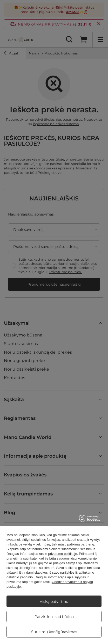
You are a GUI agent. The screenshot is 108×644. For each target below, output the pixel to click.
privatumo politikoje (62, 554)
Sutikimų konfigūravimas (54, 632)
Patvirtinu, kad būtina (54, 617)
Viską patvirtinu (54, 602)
